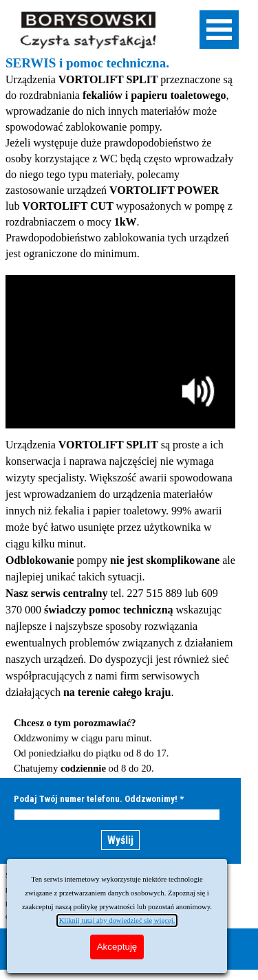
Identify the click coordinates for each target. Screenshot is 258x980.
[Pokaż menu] (219, 30)
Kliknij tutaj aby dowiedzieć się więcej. (117, 921)
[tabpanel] (120, 158)
